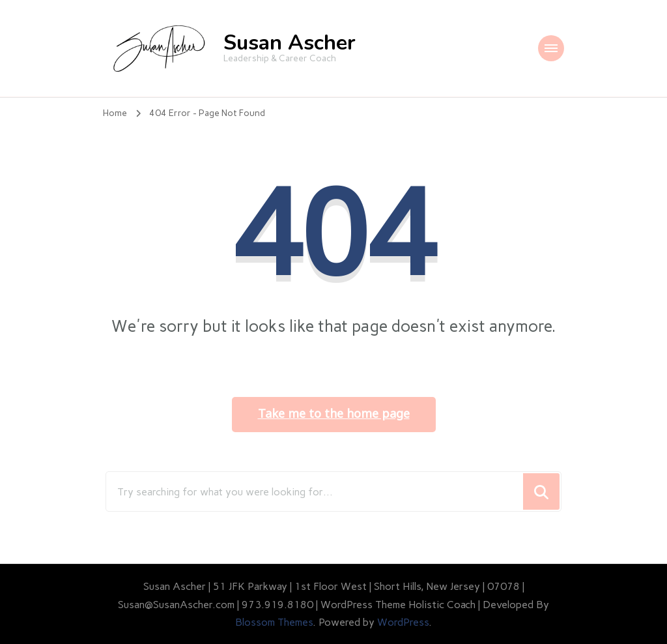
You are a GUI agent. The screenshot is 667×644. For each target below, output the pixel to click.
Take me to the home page (334, 414)
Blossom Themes (274, 622)
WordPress (403, 622)
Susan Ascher (290, 43)
